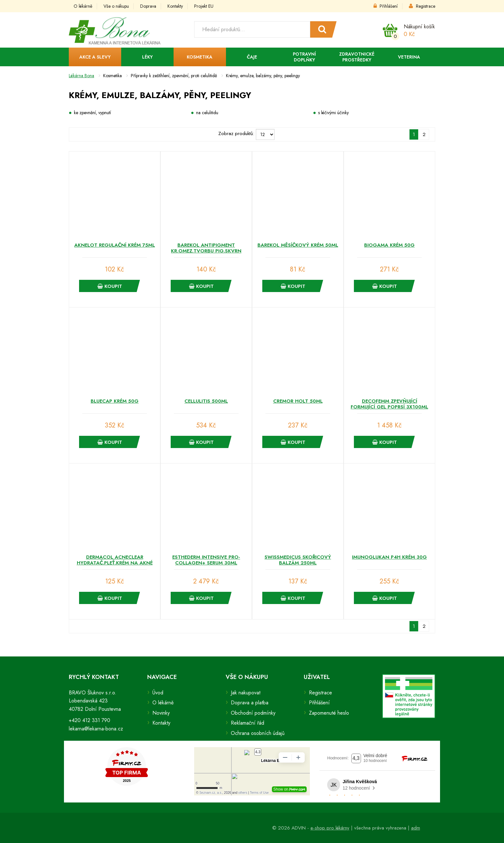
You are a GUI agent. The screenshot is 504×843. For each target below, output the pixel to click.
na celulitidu (207, 113)
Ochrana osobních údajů (258, 733)
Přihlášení (386, 6)
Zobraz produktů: (236, 133)
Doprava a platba (250, 703)
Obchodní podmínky (253, 713)
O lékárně (83, 6)
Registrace (422, 6)
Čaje (252, 57)
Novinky (161, 713)
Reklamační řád (248, 723)
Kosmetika (200, 57)
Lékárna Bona (81, 76)
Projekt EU (204, 6)
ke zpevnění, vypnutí (92, 113)
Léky (147, 57)
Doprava (148, 6)
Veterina (409, 57)
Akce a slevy (95, 57)
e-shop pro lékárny (330, 828)
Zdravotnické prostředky (357, 57)
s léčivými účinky (333, 113)
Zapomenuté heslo (329, 713)
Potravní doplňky (304, 57)
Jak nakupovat (246, 693)
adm (416, 828)
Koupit (110, 286)
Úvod (158, 693)
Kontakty (175, 6)
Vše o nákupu (116, 6)
